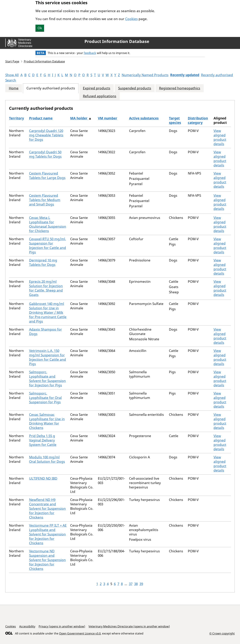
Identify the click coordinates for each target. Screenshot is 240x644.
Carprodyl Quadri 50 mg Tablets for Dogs (45, 154)
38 (136, 584)
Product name (41, 118)
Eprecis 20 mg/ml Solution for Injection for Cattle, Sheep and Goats (46, 288)
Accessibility (27, 626)
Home (14, 88)
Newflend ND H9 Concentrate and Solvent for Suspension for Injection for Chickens (47, 509)
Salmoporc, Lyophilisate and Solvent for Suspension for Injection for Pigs (47, 379)
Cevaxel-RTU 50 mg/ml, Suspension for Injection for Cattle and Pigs (48, 246)
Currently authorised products (51, 88)
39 (141, 584)
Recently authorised (217, 75)
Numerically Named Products (145, 75)
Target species (175, 120)
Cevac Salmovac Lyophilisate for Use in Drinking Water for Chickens (47, 421)
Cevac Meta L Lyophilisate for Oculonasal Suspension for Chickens (48, 224)
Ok (40, 28)
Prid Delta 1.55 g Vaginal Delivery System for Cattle (43, 440)
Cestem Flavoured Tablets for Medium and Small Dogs (45, 200)
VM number (108, 118)
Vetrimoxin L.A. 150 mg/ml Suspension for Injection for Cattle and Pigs (48, 357)
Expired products (97, 88)
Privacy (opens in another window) (62, 626)
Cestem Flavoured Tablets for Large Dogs (47, 176)
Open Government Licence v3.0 (80, 633)
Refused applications (100, 96)
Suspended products (135, 88)
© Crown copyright (222, 633)
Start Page (12, 61)
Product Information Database (117, 41)
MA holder (79, 118)
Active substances (144, 118)
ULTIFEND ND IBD (43, 478)
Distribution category (198, 120)
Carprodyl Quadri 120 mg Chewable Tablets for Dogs (46, 135)
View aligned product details (220, 137)
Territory (16, 118)
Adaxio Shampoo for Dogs (45, 332)
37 (131, 584)
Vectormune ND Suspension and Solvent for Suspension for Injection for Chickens (47, 560)
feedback (90, 53)
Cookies (131, 19)
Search (11, 80)
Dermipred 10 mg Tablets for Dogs (43, 262)
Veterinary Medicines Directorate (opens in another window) (129, 626)
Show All (12, 75)
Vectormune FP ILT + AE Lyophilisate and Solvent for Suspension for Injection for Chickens (48, 534)
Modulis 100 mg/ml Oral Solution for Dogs (47, 459)
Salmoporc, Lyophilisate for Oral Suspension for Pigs (45, 398)
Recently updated (185, 75)
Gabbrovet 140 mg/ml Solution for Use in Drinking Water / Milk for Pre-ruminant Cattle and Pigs (48, 312)
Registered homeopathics (180, 88)
